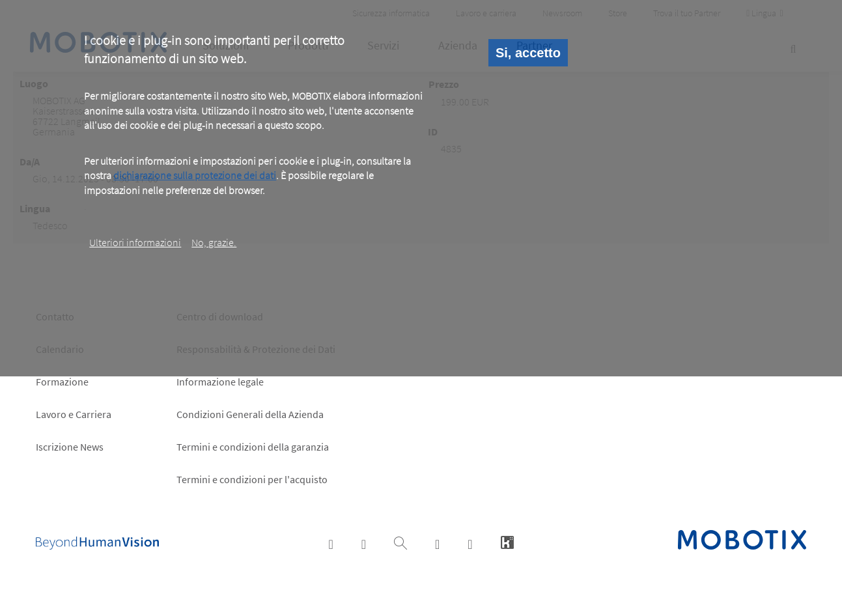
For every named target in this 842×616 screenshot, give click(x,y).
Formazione (62, 382)
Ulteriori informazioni (135, 242)
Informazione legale (220, 382)
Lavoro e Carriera (74, 414)
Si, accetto (528, 53)
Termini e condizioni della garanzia (253, 447)
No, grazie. (214, 242)
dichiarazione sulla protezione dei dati (195, 175)
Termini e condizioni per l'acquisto (252, 479)
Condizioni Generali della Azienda (250, 414)
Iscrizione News (70, 447)
